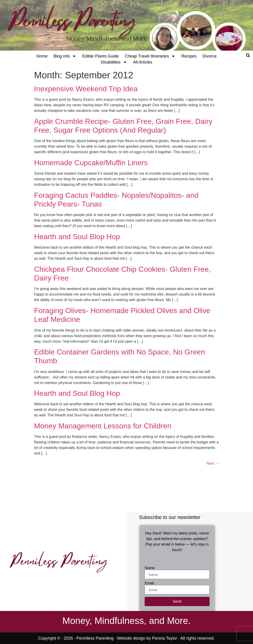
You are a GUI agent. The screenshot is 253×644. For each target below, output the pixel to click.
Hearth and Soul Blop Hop (77, 237)
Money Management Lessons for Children (103, 426)
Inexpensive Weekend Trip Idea (86, 89)
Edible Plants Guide (101, 56)
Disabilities (114, 62)
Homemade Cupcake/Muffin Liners (91, 163)
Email (149, 583)
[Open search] (248, 55)
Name (150, 568)
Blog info (65, 56)
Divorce (209, 56)
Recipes (189, 56)
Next (213, 463)
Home (42, 56)
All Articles (143, 62)
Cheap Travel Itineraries (150, 56)
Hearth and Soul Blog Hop (77, 393)
